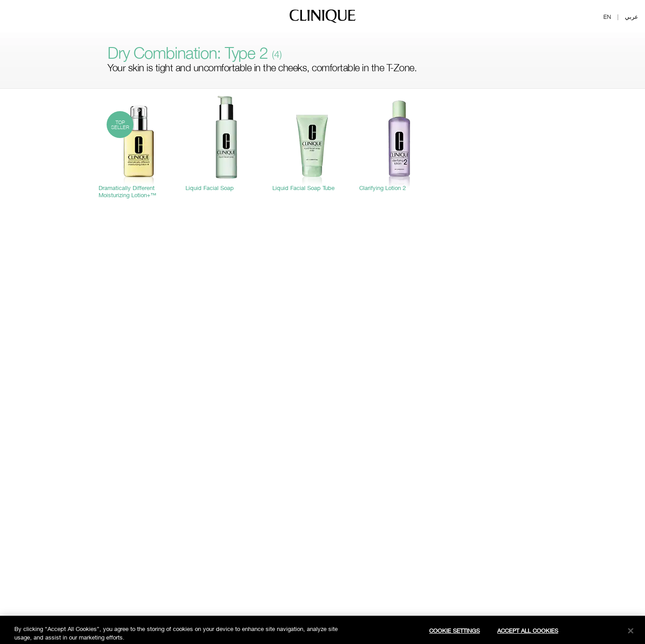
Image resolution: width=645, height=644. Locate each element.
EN (607, 17)
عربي (632, 17)
